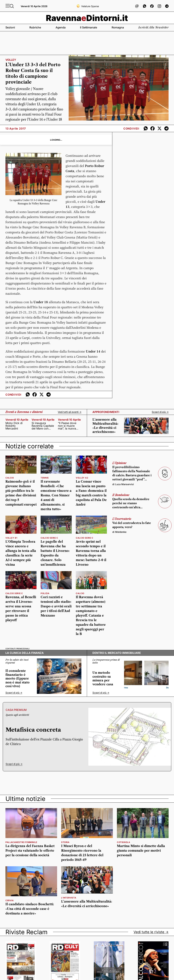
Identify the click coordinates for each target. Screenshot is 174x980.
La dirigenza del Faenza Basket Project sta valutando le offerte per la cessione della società (30, 851)
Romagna (118, 27)
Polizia (45, 593)
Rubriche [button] (35, 27)
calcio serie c (49, 538)
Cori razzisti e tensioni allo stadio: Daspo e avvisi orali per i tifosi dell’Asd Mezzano (56, 606)
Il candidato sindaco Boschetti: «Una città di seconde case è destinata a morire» (30, 909)
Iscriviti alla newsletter (153, 27)
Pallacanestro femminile (21, 842)
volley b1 (11, 538)
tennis (45, 478)
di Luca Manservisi (123, 484)
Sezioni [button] (10, 27)
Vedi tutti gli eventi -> (70, 412)
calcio (10, 478)
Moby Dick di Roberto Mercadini (14, 426)
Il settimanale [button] (89, 27)
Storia (65, 842)
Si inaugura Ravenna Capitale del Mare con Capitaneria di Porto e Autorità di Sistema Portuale (43, 426)
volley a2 (82, 478)
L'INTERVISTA (69, 898)
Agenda (61, 27)
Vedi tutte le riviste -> (151, 932)
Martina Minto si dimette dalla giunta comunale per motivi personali (141, 851)
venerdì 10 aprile (17, 420)
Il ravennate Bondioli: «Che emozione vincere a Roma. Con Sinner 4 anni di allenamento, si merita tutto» (56, 495)
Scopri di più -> (160, 412)
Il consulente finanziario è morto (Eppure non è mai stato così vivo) (18, 679)
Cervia (10, 900)
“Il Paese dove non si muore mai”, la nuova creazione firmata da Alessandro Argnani (69, 426)
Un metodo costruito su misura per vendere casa (103, 679)
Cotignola (123, 842)
